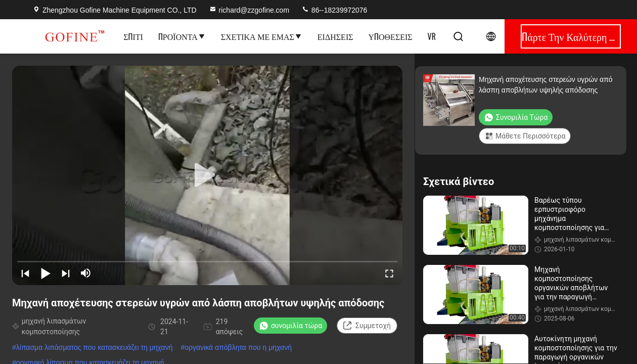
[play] (207, 175)
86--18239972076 (334, 10)
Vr (432, 36)
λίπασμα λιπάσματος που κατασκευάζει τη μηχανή (95, 347)
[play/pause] (45, 273)
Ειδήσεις (335, 36)
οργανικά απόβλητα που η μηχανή (238, 347)
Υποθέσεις (391, 36)
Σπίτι (133, 36)
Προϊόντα (182, 36)
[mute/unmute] (86, 273)
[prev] (25, 273)
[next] (66, 273)
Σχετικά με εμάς (262, 36)
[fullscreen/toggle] (389, 273)
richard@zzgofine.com (249, 10)
